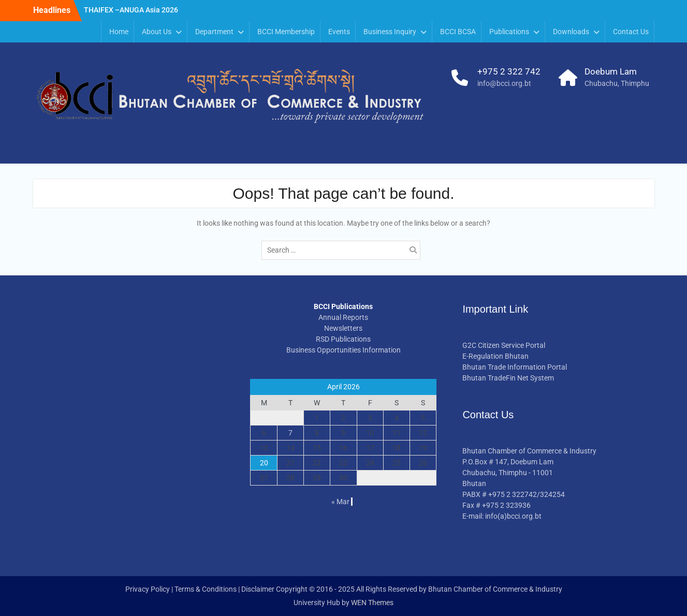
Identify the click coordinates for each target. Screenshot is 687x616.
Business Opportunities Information (344, 350)
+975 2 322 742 (509, 71)
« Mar (340, 502)
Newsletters (343, 328)
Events (339, 32)
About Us (157, 32)
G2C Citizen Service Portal (504, 345)
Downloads (571, 32)
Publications (509, 32)
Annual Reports (343, 317)
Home (119, 32)
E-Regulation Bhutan (495, 356)
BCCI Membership (286, 32)
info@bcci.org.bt (504, 83)
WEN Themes (372, 603)
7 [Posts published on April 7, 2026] (290, 433)
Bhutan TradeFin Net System (508, 378)
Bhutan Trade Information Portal (515, 367)
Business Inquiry (390, 32)
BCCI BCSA (458, 32)
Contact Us (631, 32)
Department (214, 32)
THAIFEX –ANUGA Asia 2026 (131, 10)
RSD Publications (343, 339)
